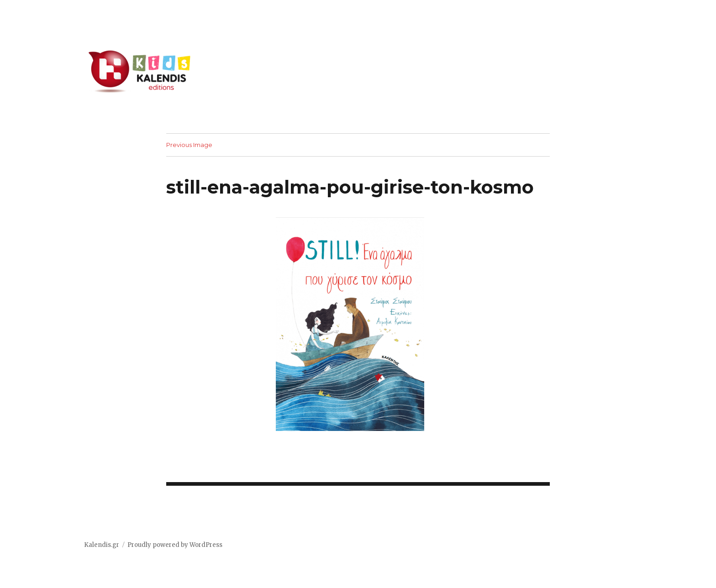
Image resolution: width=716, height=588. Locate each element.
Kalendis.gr (102, 545)
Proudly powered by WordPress (175, 545)
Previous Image (189, 145)
